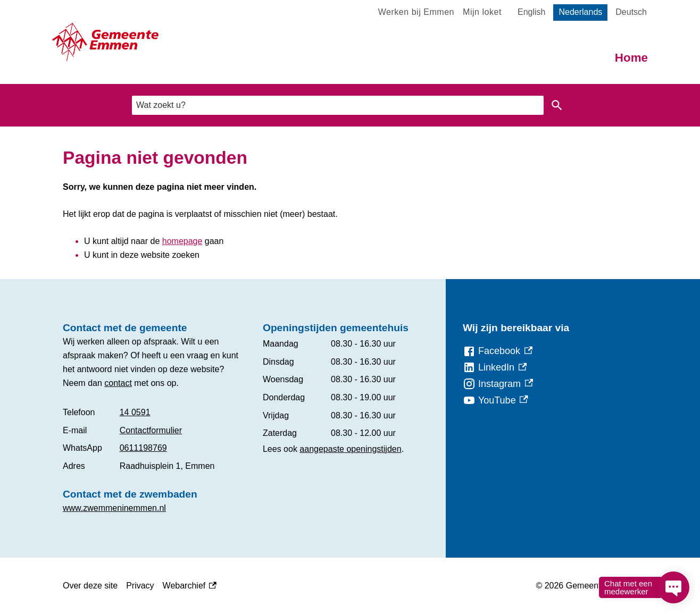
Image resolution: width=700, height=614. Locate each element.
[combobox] (338, 105)
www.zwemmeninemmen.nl (114, 508)
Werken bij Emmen (416, 12)
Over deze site (90, 586)
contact (118, 383)
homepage (182, 241)
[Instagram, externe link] (498, 384)
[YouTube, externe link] (495, 401)
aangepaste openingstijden (350, 449)
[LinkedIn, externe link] (495, 368)
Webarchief (190, 586)
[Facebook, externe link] (498, 351)
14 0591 (135, 412)
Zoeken (555, 105)
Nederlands (580, 12)
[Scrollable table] (154, 439)
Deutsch (631, 12)
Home (631, 58)
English (531, 12)
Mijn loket (482, 12)
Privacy (140, 586)
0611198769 (143, 448)
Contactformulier (151, 430)
